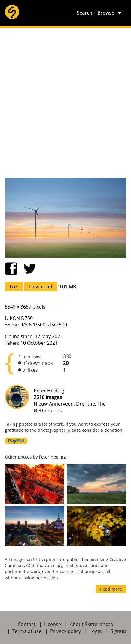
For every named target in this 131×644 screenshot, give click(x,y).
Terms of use (27, 631)
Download (41, 287)
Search (84, 13)
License (53, 624)
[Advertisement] (65, 103)
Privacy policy (65, 631)
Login (96, 631)
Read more (111, 589)
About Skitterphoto (91, 624)
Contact (27, 624)
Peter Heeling (49, 391)
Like (14, 287)
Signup (118, 631)
